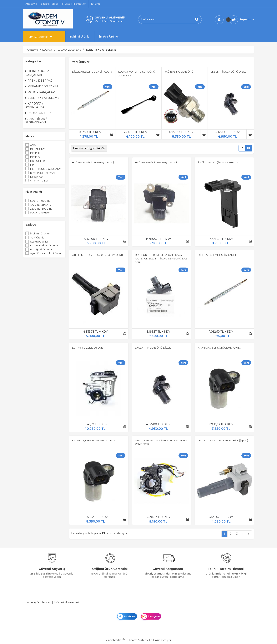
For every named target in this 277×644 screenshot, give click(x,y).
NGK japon (37, 177)
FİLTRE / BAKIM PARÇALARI (37, 73)
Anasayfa (33, 602)
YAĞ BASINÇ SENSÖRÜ (179, 72)
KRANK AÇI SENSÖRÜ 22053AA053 (219, 348)
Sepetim (247, 19)
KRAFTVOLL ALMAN (42, 173)
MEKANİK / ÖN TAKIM (42, 86)
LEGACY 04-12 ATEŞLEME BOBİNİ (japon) (223, 440)
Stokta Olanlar (39, 242)
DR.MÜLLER (38, 161)
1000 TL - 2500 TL (41, 205)
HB (32, 165)
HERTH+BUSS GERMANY (45, 169)
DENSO (35, 157)
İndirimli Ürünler (40, 233)
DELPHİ (35, 153)
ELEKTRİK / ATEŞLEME (42, 98)
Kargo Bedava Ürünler (44, 245)
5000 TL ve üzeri (40, 212)
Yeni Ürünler (38, 238)
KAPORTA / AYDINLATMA (35, 105)
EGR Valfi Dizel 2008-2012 (88, 348)
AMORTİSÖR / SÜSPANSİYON (36, 121)
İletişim (46, 602)
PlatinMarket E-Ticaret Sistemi (127, 640)
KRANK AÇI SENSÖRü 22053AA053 (93, 440)
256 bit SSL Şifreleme (109, 21)
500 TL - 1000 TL (40, 201)
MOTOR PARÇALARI (41, 92)
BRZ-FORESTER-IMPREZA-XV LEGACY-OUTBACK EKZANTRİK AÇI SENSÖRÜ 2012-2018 (161, 259)
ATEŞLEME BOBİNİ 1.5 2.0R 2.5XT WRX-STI (97, 255)
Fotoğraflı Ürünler (41, 249)
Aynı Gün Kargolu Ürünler (46, 253)
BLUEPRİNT (37, 149)
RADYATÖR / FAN (39, 113)
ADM (33, 145)
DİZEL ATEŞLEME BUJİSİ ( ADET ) (92, 72)
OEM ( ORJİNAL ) (40, 181)
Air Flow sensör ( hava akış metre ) (93, 162)
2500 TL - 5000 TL (41, 209)
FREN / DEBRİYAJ (39, 81)
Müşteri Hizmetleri (66, 602)
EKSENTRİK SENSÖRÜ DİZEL (228, 72)
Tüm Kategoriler (38, 37)
